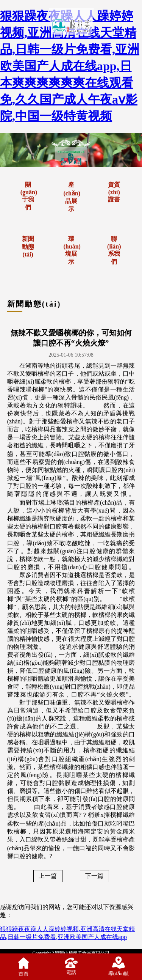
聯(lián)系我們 (114, 250)
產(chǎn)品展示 (72, 197)
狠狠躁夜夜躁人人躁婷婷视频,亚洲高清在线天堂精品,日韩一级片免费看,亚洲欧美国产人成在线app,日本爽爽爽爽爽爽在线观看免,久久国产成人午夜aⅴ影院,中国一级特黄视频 (70, 66)
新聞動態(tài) (28, 247)
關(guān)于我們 (29, 196)
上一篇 (48, 876)
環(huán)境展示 (72, 250)
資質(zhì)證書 (114, 192)
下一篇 (94, 876)
